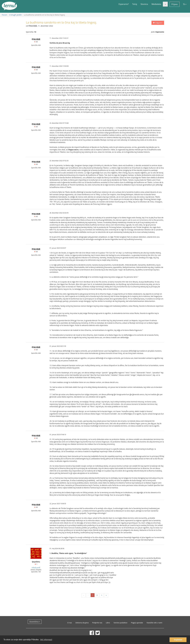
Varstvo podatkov (120, 623)
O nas (70, 623)
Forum (4, 15)
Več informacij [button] (46, 640)
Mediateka (156, 4)
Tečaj (135, 4)
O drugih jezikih (16, 15)
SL (185, 4)
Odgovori (158, 23)
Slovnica (144, 4)
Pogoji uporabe (137, 623)
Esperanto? (124, 4)
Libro (108, 623)
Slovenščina (35, 622)
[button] (165, 4)
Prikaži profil (36, 568)
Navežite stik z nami (154, 623)
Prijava (174, 4)
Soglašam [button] (178, 640)
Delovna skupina (82, 623)
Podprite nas (97, 623)
